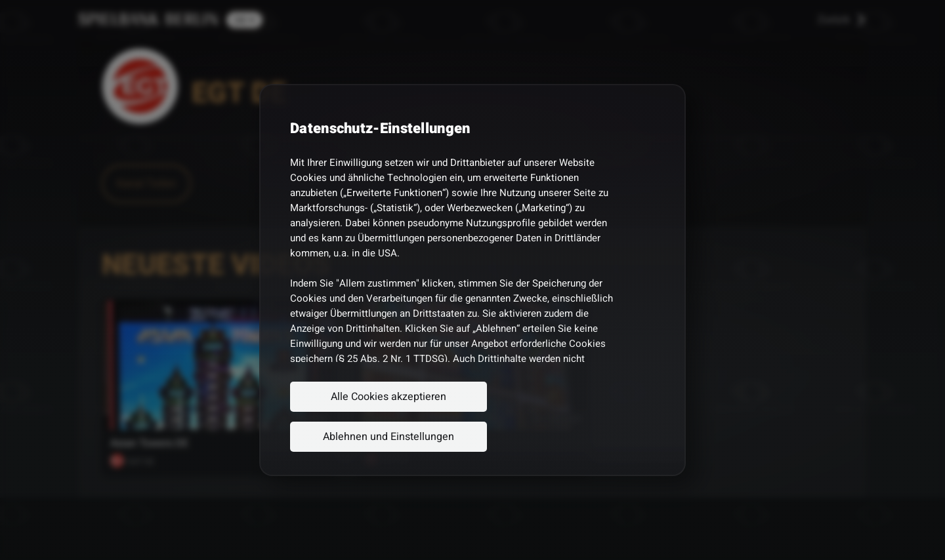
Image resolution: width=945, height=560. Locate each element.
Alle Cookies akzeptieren (388, 397)
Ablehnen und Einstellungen (388, 437)
